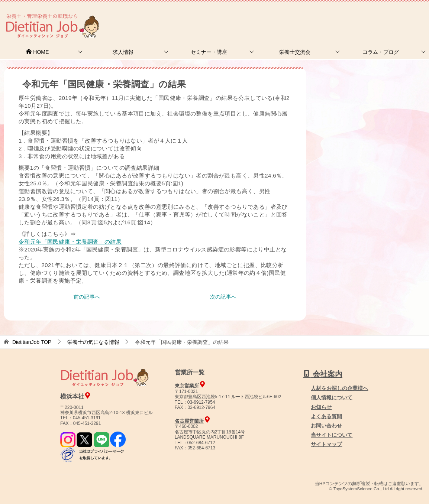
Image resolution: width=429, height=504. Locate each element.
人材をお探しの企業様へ (379, 16)
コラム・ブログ (381, 52)
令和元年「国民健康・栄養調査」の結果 (70, 242)
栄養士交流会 (295, 52)
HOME (37, 52)
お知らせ (321, 407)
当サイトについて (332, 435)
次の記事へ (223, 297)
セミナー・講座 (209, 52)
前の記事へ (87, 297)
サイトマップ (326, 444)
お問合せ (301, 17)
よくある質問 (326, 416)
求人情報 (123, 52)
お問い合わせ (326, 426)
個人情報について (332, 397)
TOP (32, 342)
